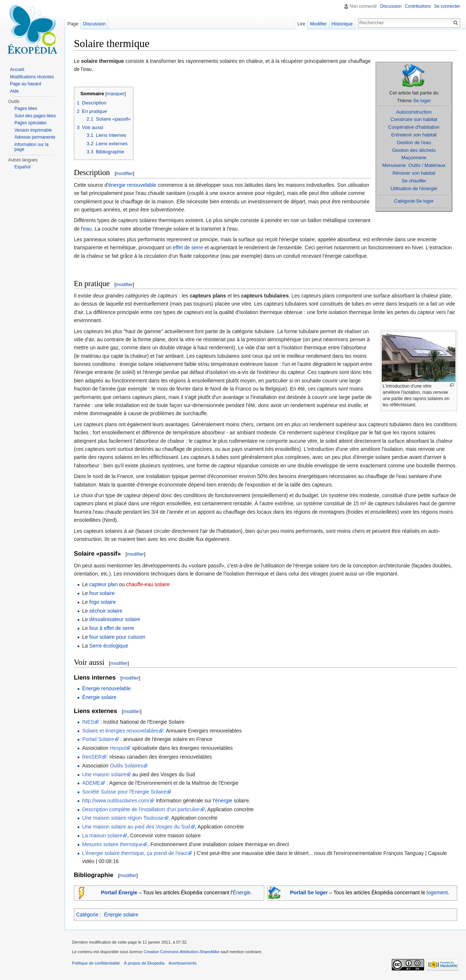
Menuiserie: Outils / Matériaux (414, 165)
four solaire (102, 593)
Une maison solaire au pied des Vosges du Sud (136, 827)
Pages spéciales (30, 123)
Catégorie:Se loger (414, 201)
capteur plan (103, 584)
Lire (302, 24)
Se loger (422, 101)
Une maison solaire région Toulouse (123, 818)
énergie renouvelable (132, 185)
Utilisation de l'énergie (414, 188)
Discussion (391, 6)
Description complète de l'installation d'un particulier (141, 809)
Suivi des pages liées (35, 116)
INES (88, 722)
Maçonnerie (414, 158)
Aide (14, 91)
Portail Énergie (119, 892)
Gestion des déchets (414, 150)
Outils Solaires (126, 766)
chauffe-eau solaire (148, 584)
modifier (125, 173)
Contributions (418, 6)
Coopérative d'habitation (414, 127)
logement (437, 892)
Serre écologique (109, 646)
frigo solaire (103, 602)
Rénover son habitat (414, 173)
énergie (224, 801)
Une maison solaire (104, 774)
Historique (342, 24)
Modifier (319, 24)
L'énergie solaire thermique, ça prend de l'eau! (135, 853)
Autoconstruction (414, 112)
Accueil (17, 70)
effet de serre (188, 247)
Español (22, 167)
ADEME (91, 783)
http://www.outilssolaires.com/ (116, 801)
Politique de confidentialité (96, 963)
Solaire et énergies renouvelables (120, 731)
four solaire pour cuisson (117, 637)
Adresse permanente (35, 137)
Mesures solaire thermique (112, 844)
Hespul (118, 748)
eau (87, 229)
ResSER (92, 757)
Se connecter (447, 6)
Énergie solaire (99, 697)
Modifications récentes (32, 77)
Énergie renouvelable (106, 688)
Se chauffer (414, 181)
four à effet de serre (112, 628)
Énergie (242, 892)
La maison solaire (102, 835)
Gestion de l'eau (414, 142)
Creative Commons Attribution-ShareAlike (182, 952)
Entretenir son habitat (414, 135)
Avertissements (182, 963)
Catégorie (87, 915)
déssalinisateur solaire (115, 619)
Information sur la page (31, 147)
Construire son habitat (414, 119)
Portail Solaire (98, 739)
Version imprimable (33, 130)
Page (73, 24)
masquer (116, 94)
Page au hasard (26, 84)
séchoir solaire (106, 611)
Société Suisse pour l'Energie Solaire (124, 792)
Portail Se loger (309, 892)
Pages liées (26, 108)
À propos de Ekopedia (144, 963)
